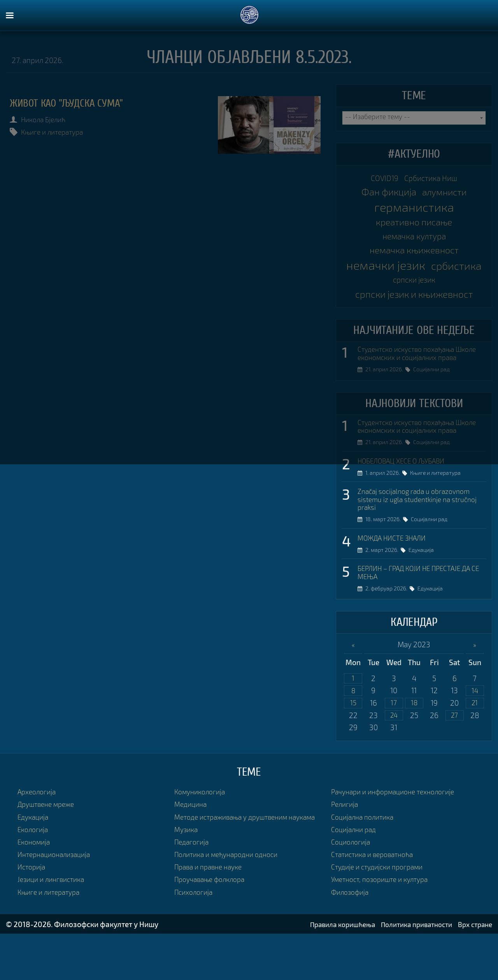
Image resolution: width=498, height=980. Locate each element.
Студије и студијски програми (381, 906)
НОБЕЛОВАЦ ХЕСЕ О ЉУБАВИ (407, 494)
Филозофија (352, 932)
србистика (387, 288)
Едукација (424, 586)
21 (475, 741)
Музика (187, 878)
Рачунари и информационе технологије (399, 831)
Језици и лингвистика (54, 919)
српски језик (446, 290)
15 (353, 741)
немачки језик (414, 272)
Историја (33, 906)
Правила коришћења (327, 970)
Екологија (34, 869)
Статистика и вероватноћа (376, 894)
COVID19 (381, 179)
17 (394, 741)
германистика (414, 210)
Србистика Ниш (433, 179)
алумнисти (448, 195)
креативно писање (414, 226)
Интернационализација (57, 894)
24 (394, 754)
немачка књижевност (414, 257)
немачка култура (414, 241)
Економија (36, 881)
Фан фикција (385, 194)
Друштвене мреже (49, 844)
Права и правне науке (211, 916)
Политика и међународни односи (231, 904)
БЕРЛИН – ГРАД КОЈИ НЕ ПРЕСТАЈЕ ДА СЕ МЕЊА (421, 609)
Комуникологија (202, 831)
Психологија (195, 941)
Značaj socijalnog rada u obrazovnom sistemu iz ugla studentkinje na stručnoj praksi (419, 534)
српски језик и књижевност (414, 305)
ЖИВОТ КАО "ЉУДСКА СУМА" (74, 103)
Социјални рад (435, 392)
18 (414, 741)
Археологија (39, 831)
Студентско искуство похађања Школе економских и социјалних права (413, 371)
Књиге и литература (57, 132)
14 (475, 728)
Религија (346, 844)
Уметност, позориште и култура (385, 919)
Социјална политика (365, 856)
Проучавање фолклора (213, 928)
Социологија (352, 881)
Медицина (192, 844)
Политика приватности (409, 970)
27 (455, 754)
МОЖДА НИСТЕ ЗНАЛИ (396, 573)
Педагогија (193, 891)
